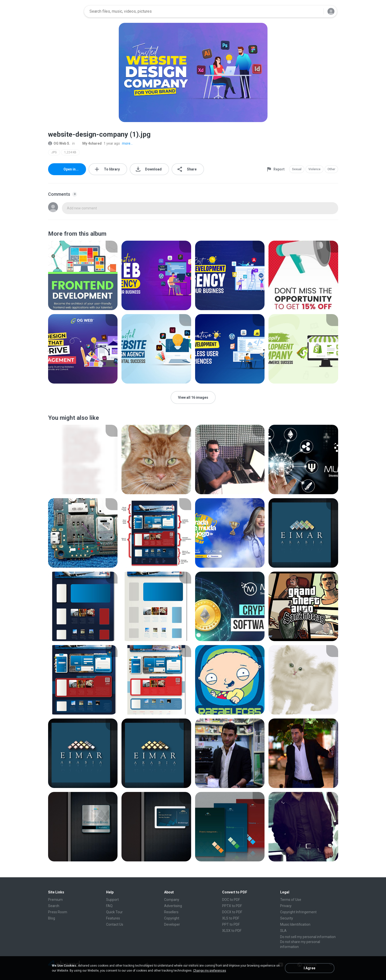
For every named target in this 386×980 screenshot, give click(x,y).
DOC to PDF (231, 900)
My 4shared (89, 143)
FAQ (109, 906)
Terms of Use (291, 900)
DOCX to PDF (232, 912)
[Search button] (317, 11)
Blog (52, 918)
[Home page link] (64, 11)
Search (54, 906)
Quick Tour (114, 912)
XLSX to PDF (232, 931)
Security (287, 918)
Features (113, 918)
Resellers (171, 912)
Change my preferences (210, 971)
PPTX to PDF (232, 906)
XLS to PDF (231, 918)
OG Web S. (59, 143)
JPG (54, 152)
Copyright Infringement (298, 912)
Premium (55, 900)
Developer (172, 924)
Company (172, 900)
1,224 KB (70, 152)
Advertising (173, 906)
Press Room (58, 912)
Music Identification (295, 924)
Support (112, 900)
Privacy (286, 906)
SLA (283, 931)
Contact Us (115, 924)
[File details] (83, 275)
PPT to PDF (231, 924)
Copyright (172, 918)
